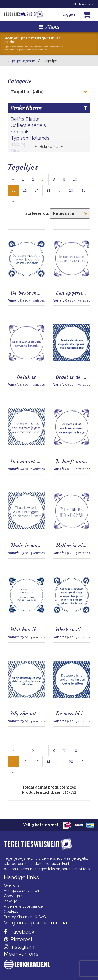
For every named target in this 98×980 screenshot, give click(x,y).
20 (71, 190)
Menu (49, 27)
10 (75, 179)
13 (37, 190)
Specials (20, 132)
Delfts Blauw (25, 119)
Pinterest (18, 939)
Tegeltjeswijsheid (21, 61)
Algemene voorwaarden (24, 906)
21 (83, 190)
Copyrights (13, 896)
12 (25, 190)
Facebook (19, 932)
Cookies (11, 912)
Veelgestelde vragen (21, 891)
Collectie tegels (28, 125)
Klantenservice (83, 4)
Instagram (19, 947)
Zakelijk (10, 901)
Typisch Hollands (30, 138)
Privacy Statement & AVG (25, 917)
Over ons (12, 885)
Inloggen (67, 14)
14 (48, 190)
